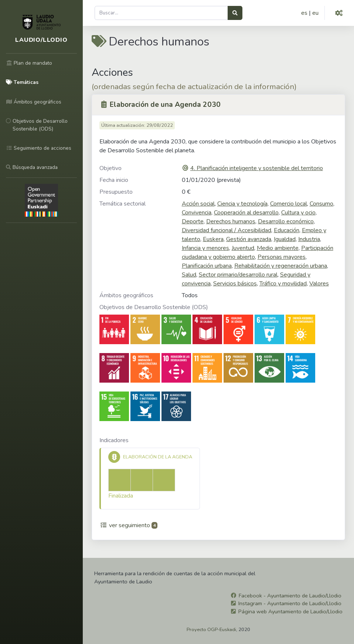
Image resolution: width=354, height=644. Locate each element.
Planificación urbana (207, 266)
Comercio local (289, 204)
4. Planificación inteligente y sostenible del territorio (257, 168)
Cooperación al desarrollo (246, 213)
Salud (189, 275)
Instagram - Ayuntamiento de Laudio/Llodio (290, 603)
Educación (287, 230)
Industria (309, 239)
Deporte (193, 221)
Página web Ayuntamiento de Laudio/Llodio (290, 611)
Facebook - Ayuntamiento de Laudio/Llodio (290, 596)
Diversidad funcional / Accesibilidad (227, 230)
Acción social (198, 204)
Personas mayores (282, 257)
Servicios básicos (235, 284)
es (304, 13)
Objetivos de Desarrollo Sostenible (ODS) (154, 307)
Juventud (243, 248)
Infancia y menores (205, 248)
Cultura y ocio (298, 213)
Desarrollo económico (286, 221)
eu (315, 13)
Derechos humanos (231, 221)
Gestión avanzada (249, 239)
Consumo (321, 204)
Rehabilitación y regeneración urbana (281, 266)
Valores (319, 284)
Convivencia (197, 213)
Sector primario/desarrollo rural (238, 275)
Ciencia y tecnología (242, 204)
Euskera (213, 239)
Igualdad (285, 239)
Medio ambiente (278, 248)
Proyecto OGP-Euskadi (211, 630)
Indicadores (114, 440)
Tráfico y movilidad (283, 284)
